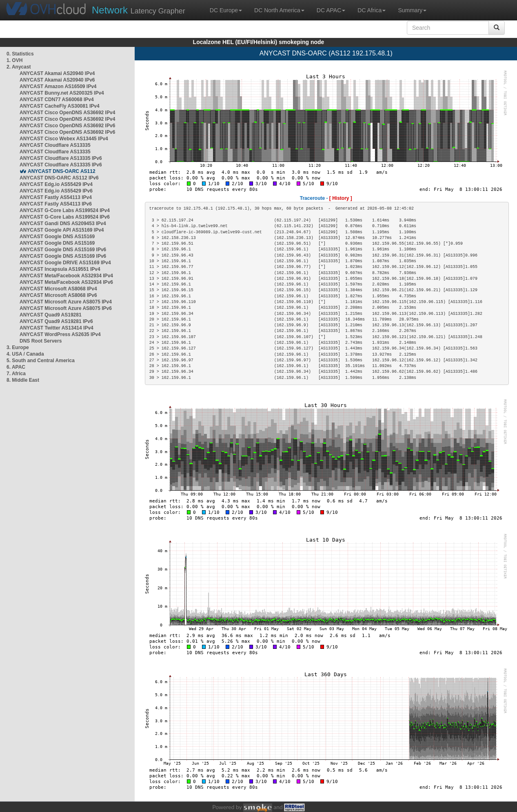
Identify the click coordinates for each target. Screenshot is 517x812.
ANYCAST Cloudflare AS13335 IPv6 (61, 158)
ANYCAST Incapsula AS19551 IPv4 (60, 269)
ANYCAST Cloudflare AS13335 (55, 145)
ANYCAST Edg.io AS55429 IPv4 (56, 184)
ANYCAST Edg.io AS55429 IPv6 (56, 191)
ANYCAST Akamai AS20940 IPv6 (57, 80)
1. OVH (14, 60)
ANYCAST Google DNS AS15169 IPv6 (63, 250)
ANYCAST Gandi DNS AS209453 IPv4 (63, 223)
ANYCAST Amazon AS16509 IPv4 (58, 86)
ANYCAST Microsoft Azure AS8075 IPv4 (66, 302)
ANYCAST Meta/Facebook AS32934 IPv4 (66, 276)
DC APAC (331, 10)
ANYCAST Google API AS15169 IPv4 (62, 230)
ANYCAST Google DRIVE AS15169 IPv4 (65, 263)
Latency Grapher (139, 10)
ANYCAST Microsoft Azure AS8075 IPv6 (66, 308)
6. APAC (16, 367)
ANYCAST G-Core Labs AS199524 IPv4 (65, 210)
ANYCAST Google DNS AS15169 (57, 237)
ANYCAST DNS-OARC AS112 (62, 171)
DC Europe (226, 10)
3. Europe (18, 347)
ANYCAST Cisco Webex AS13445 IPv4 (64, 139)
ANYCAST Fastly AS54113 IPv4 (56, 197)
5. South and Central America (41, 361)
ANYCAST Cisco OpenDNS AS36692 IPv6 (67, 126)
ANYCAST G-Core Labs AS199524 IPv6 (65, 217)
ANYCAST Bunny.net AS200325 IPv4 (62, 93)
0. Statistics (20, 54)
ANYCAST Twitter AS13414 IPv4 (57, 328)
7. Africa (16, 374)
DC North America (279, 10)
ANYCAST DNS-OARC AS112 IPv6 (59, 178)
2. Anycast (19, 67)
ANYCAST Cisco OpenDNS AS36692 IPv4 (67, 113)
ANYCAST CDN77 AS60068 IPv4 (57, 100)
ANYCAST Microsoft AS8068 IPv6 (58, 295)
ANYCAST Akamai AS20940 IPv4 (57, 73)
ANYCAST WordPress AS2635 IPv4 (60, 334)
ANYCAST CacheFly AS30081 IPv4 (60, 106)
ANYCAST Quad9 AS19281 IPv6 (56, 321)
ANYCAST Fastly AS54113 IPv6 (56, 204)
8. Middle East (23, 380)
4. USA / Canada (25, 354)
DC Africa (372, 10)
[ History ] (341, 198)
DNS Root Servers (41, 341)
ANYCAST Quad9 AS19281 (51, 315)
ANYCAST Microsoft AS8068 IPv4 (58, 289)
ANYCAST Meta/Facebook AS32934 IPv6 (66, 282)
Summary (412, 10)
